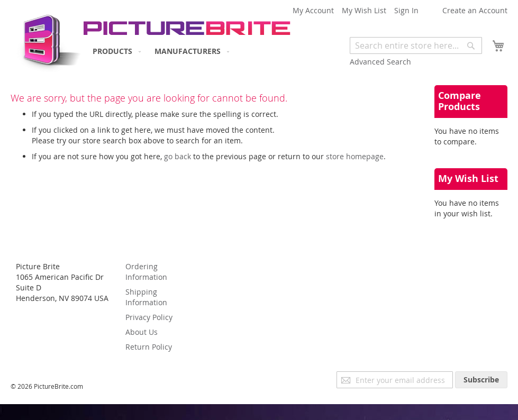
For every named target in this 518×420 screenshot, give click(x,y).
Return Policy (149, 347)
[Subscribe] (481, 380)
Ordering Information (146, 272)
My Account (313, 10)
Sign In (406, 10)
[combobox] (416, 45)
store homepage (355, 156)
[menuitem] (115, 51)
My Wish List (364, 10)
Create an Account (475, 10)
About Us (142, 332)
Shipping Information (146, 297)
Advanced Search (380, 62)
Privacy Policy (149, 317)
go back (178, 156)
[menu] (159, 51)
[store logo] (46, 40)
